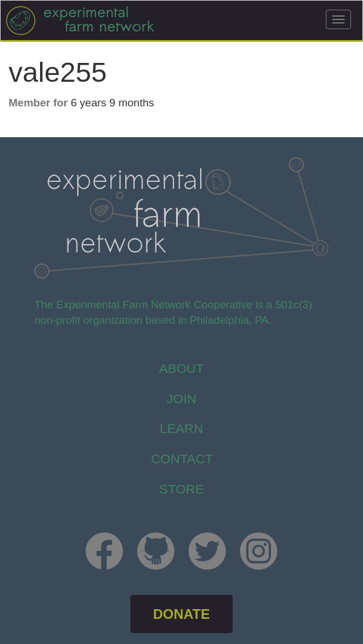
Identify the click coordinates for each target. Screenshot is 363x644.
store (181, 489)
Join (182, 399)
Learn (181, 428)
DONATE (182, 614)
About (181, 368)
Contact (182, 459)
